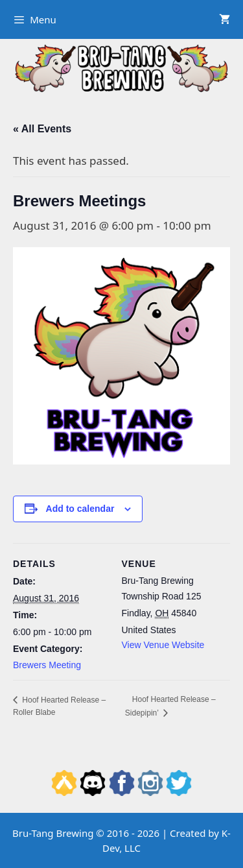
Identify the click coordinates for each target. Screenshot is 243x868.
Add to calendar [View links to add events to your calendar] (80, 509)
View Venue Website (163, 645)
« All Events (42, 129)
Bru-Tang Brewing (53, 833)
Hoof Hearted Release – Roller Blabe (59, 706)
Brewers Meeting (47, 665)
